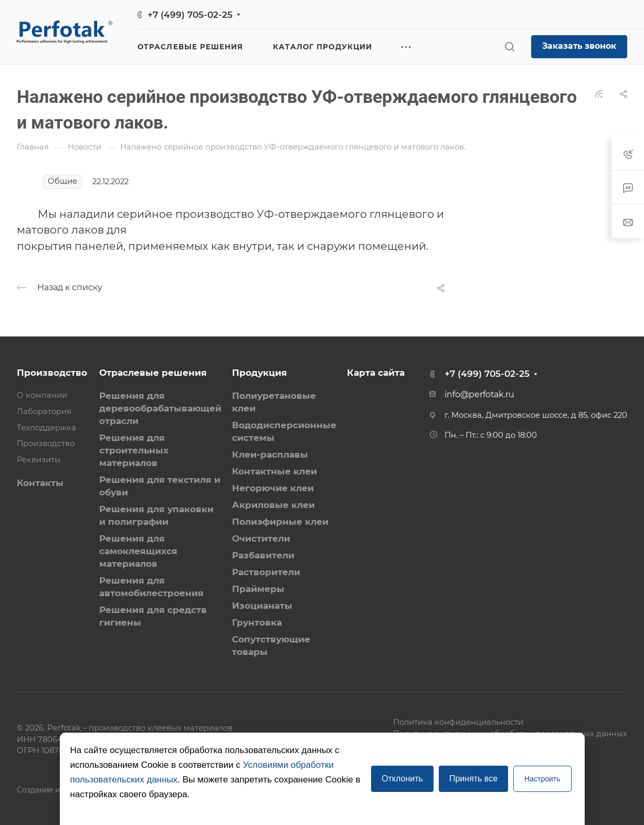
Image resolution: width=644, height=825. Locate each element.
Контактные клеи (275, 471)
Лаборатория (44, 411)
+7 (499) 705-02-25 (190, 15)
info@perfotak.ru (479, 394)
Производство (52, 373)
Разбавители (263, 555)
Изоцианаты (262, 606)
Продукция (260, 373)
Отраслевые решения (153, 373)
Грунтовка (257, 622)
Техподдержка (46, 428)
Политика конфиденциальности (458, 722)
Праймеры (258, 589)
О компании (42, 395)
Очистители (261, 538)
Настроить (542, 779)
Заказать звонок (579, 46)
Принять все (473, 779)
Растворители (266, 572)
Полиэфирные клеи (280, 522)
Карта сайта (376, 373)
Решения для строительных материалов (134, 450)
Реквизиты (39, 460)
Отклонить (402, 779)
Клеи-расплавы (270, 454)
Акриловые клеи (273, 505)
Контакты (40, 483)
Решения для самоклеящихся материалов (138, 551)
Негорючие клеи (273, 488)
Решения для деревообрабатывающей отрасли (160, 408)
